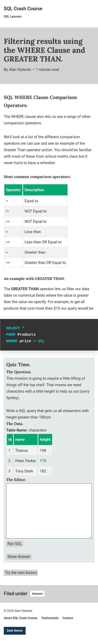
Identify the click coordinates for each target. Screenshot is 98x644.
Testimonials (50, 618)
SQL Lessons (13, 16)
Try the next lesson (21, 573)
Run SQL (15, 544)
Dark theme (15, 631)
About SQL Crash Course (21, 618)
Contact (68, 618)
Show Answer (19, 557)
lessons (37, 594)
